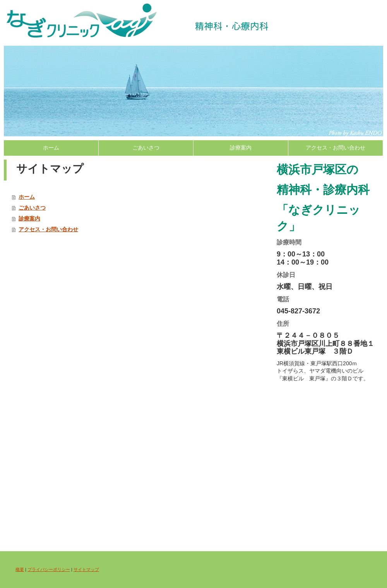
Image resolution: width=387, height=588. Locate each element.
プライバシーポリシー (49, 569)
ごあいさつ (146, 148)
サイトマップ (86, 569)
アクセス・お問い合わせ (336, 148)
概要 (20, 569)
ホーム (51, 148)
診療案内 (241, 148)
